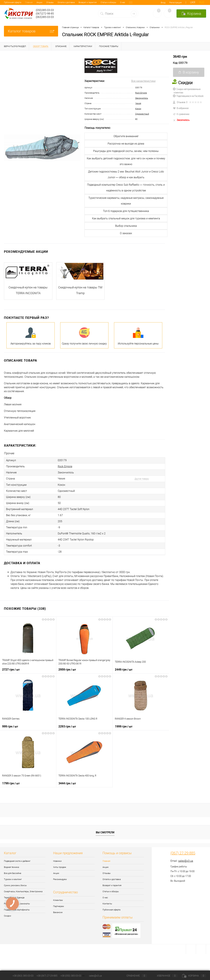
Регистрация (175, 3)
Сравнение (134, 976)
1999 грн (124, 726)
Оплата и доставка (45, 2)
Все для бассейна (13, 873)
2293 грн (67, 726)
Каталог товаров (31, 31)
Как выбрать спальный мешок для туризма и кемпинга (126, 218)
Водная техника (11, 867)
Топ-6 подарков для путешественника (126, 211)
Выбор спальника (126, 226)
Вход (163, 3)
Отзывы (29, 2)
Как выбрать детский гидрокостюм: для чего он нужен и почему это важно (126, 161)
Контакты (112, 2)
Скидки (7, 916)
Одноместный (142, 114)
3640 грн (180, 56)
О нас (101, 2)
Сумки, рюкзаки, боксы (15, 885)
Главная (8, 2)
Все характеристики (143, 81)
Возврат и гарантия (66, 2)
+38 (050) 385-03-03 (71, 976)
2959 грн (67, 669)
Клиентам (58, 900)
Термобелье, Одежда (14, 898)
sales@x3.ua (186, 861)
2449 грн (124, 669)
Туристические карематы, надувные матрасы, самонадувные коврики (126, 201)
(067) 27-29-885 (183, 853)
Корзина (194, 976)
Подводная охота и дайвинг (17, 861)
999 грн (10, 726)
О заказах (126, 233)
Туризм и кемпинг (13, 879)
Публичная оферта (111, 910)
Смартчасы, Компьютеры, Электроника (23, 891)
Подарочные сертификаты (17, 910)
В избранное (181, 108)
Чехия (138, 103)
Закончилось (142, 98)
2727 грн (11, 669)
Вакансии (58, 912)
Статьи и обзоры (87, 2)
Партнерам (59, 906)
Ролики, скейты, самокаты (17, 904)
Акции (18, 2)
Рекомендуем (60, 879)
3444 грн (67, 783)
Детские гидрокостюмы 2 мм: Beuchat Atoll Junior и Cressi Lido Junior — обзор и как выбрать (126, 174)
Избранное (165, 976)
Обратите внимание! (126, 136)
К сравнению (181, 114)
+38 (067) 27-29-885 (47, 976)
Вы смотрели (105, 832)
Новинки (57, 861)
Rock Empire (141, 93)
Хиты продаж (60, 867)
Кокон (138, 109)
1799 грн (11, 783)
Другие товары (142, 479)
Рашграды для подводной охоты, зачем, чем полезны (126, 151)
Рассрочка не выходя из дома (126, 144)
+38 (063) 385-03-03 (23, 976)
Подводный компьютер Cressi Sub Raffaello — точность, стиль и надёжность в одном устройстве (126, 188)
